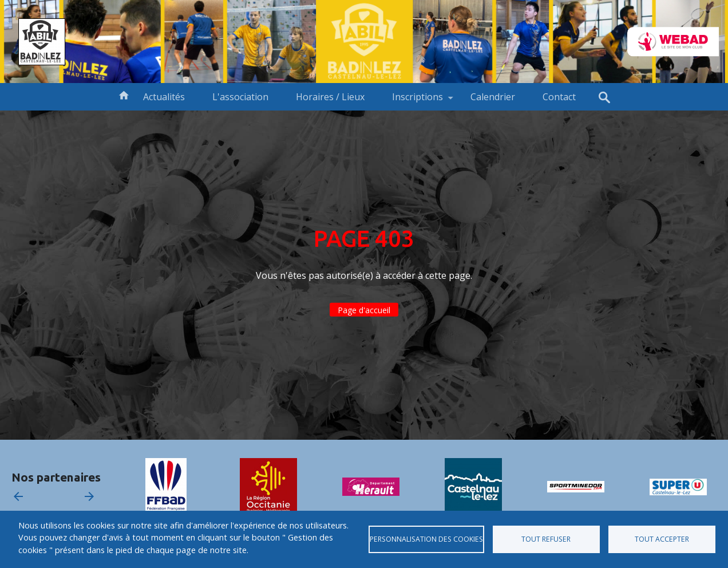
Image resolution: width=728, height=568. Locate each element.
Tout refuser (546, 539)
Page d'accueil (364, 310)
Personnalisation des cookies (426, 539)
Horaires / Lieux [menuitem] (330, 97)
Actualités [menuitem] (164, 97)
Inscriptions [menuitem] (418, 100)
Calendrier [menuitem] (493, 97)
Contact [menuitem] (559, 97)
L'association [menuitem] (240, 97)
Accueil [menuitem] (124, 94)
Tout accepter (662, 539)
